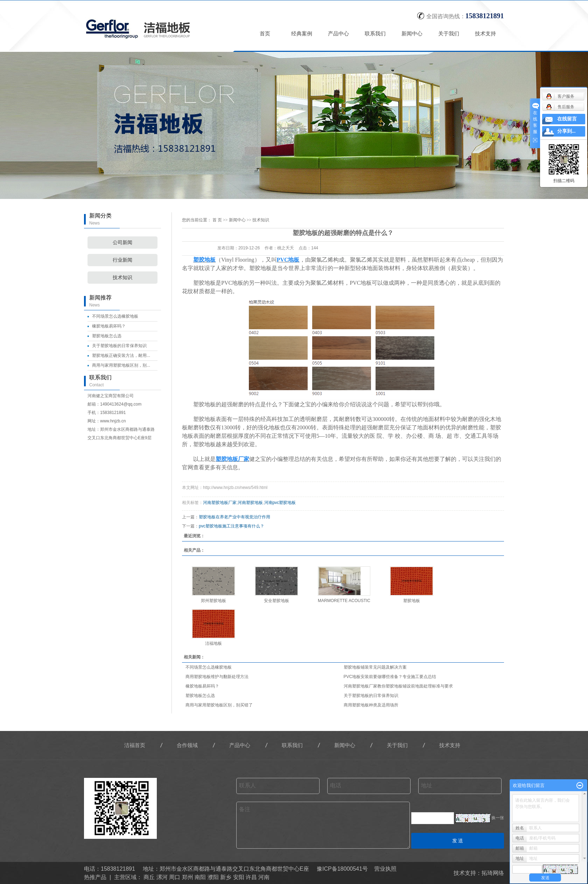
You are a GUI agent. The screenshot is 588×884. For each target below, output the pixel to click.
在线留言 (567, 119)
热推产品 (95, 877)
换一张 (498, 818)
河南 (264, 877)
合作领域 (187, 745)
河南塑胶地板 (250, 503)
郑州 (188, 877)
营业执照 (385, 869)
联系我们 (376, 33)
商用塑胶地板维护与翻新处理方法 (217, 677)
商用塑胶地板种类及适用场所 (371, 705)
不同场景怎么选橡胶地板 (115, 316)
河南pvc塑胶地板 (280, 503)
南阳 (200, 877)
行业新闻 (122, 260)
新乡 (226, 877)
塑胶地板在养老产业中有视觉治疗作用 (234, 517)
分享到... (566, 131)
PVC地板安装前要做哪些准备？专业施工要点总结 (390, 677)
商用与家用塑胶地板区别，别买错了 (219, 705)
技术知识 (122, 278)
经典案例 (302, 33)
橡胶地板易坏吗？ (109, 326)
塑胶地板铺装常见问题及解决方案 (375, 667)
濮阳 (213, 877)
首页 (265, 33)
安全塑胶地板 (276, 601)
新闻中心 (412, 33)
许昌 (251, 877)
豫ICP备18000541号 (342, 869)
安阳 (239, 877)
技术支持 (486, 33)
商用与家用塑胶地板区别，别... (121, 365)
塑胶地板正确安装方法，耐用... (121, 355)
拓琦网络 (493, 873)
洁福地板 (213, 643)
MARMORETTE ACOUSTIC (344, 601)
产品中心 (339, 33)
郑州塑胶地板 (213, 601)
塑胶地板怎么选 (107, 336)
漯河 (162, 877)
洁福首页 (135, 745)
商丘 (149, 877)
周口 (175, 877)
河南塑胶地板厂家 (220, 503)
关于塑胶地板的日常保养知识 (119, 346)
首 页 (217, 220)
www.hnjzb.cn (113, 421)
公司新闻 (122, 243)
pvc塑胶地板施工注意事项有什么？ (232, 526)
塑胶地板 (412, 601)
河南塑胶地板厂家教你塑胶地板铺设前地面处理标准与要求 (398, 686)
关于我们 (449, 33)
